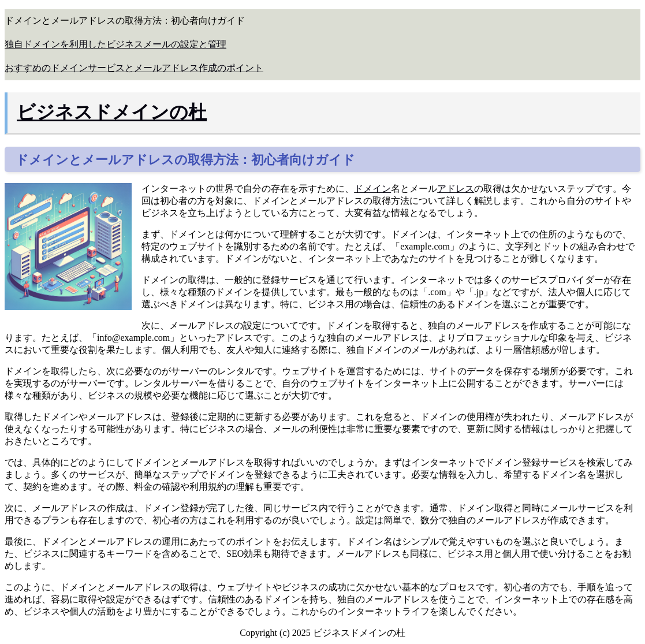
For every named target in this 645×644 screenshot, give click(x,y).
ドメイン (372, 189)
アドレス (456, 189)
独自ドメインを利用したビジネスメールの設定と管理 (115, 44)
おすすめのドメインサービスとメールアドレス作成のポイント (134, 68)
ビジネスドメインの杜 (112, 112)
